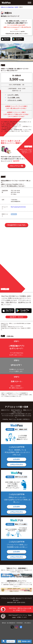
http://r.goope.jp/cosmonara (18, 207)
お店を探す (17, 459)
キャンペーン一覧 (17, 166)
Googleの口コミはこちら (17, 225)
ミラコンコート (12, 100)
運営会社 (4, 623)
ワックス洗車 (11, 98)
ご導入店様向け (27, 623)
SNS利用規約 (20, 623)
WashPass (14, 214)
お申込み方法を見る (17, 465)
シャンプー (11, 95)
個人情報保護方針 (11, 623)
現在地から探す (24, 641)
